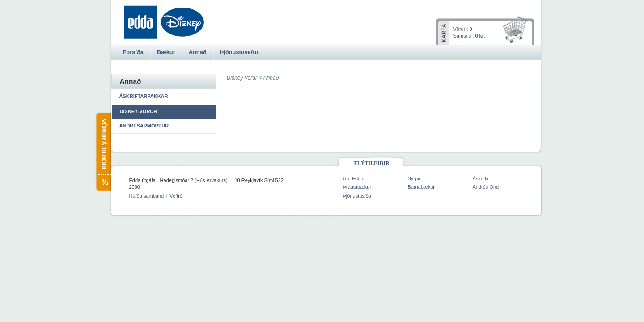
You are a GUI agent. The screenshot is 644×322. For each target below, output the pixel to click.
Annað (271, 78)
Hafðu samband (147, 196)
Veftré (176, 196)
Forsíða (133, 52)
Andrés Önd (486, 187)
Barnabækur (422, 187)
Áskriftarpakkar (144, 96)
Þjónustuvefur (239, 52)
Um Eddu (353, 178)
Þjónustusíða (357, 196)
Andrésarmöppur (144, 126)
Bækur (166, 52)
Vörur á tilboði (103, 152)
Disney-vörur (139, 111)
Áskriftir (481, 178)
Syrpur (415, 178)
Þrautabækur (357, 187)
